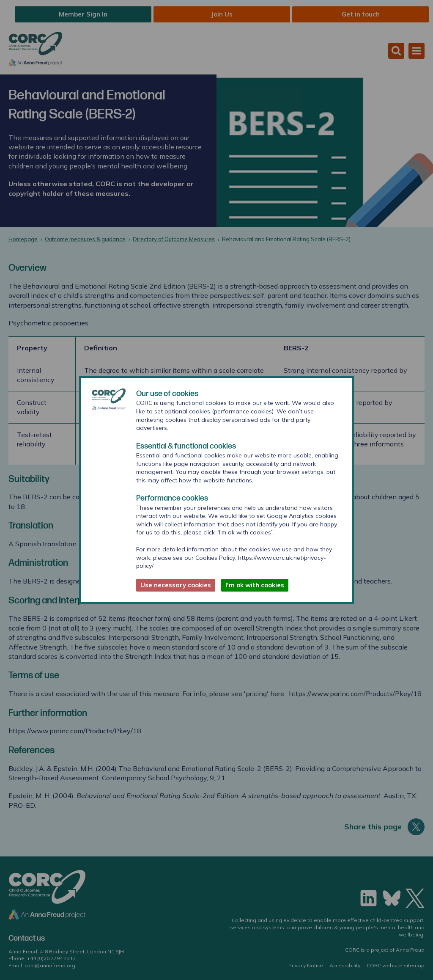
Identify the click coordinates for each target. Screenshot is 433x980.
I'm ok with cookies (255, 585)
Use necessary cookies (176, 585)
